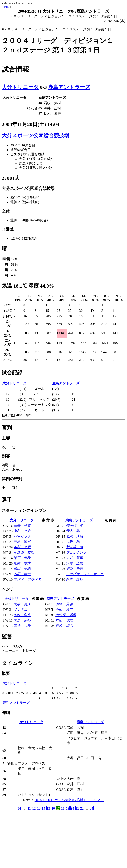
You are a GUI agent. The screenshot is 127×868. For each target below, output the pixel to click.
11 (29, 808)
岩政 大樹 (74, 536)
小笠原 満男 (66, 615)
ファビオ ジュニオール (85, 574)
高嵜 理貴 (22, 526)
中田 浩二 (64, 610)
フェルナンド (76, 552)
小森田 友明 (24, 552)
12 (34, 808)
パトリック (22, 536)
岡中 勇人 (22, 604)
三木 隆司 (22, 542)
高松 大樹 (22, 626)
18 (63, 808)
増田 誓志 (74, 569)
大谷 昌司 (74, 558)
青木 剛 (73, 531)
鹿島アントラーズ (69, 87)
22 (82, 808)
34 (92, 808)
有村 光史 (22, 531)
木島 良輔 (22, 620)
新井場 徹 (74, 547)
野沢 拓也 (64, 626)
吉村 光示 (22, 547)
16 (53, 808)
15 (48, 808)
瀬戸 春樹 (22, 558)
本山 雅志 (64, 620)
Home (6, 7)
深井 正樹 (74, 563)
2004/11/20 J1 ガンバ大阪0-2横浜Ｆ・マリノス (69, 800)
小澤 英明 (64, 604)
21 (77, 808)
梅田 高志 (22, 569)
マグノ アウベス (27, 579)
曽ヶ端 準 (74, 526)
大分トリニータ (20, 87)
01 (20, 808)
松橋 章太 (22, 563)
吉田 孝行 (22, 574)
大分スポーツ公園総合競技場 (36, 135)
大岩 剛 (73, 542)
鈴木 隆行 (74, 579)
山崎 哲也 (22, 615)
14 (44, 808)
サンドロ (20, 610)
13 (39, 808)
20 (72, 808)
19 (68, 808)
